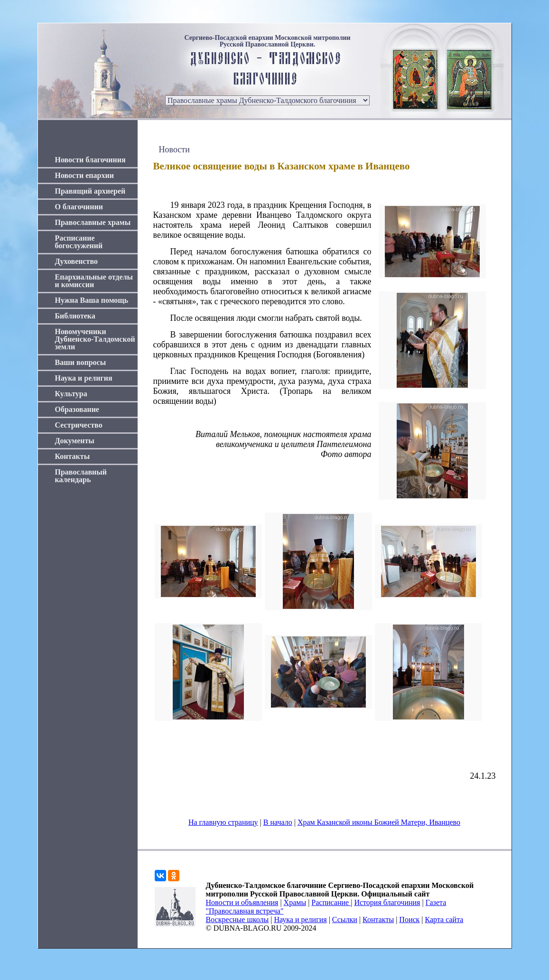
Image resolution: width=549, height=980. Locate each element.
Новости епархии (84, 175)
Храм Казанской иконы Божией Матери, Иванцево (379, 822)
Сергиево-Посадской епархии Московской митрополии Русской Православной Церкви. (267, 41)
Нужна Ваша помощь (92, 300)
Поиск (409, 919)
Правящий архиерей (90, 191)
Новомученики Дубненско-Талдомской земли (95, 339)
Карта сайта (444, 919)
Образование (77, 409)
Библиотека (75, 316)
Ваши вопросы (81, 362)
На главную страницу (223, 822)
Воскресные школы (237, 919)
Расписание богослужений (79, 242)
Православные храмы (93, 222)
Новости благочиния (90, 160)
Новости (174, 149)
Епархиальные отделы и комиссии (94, 281)
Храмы (295, 902)
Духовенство (76, 261)
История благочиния (387, 902)
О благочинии (79, 207)
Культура (71, 394)
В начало (278, 822)
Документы (75, 441)
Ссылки (345, 919)
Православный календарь (81, 476)
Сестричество (79, 425)
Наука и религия (84, 378)
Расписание (331, 902)
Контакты (73, 456)
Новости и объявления (242, 902)
